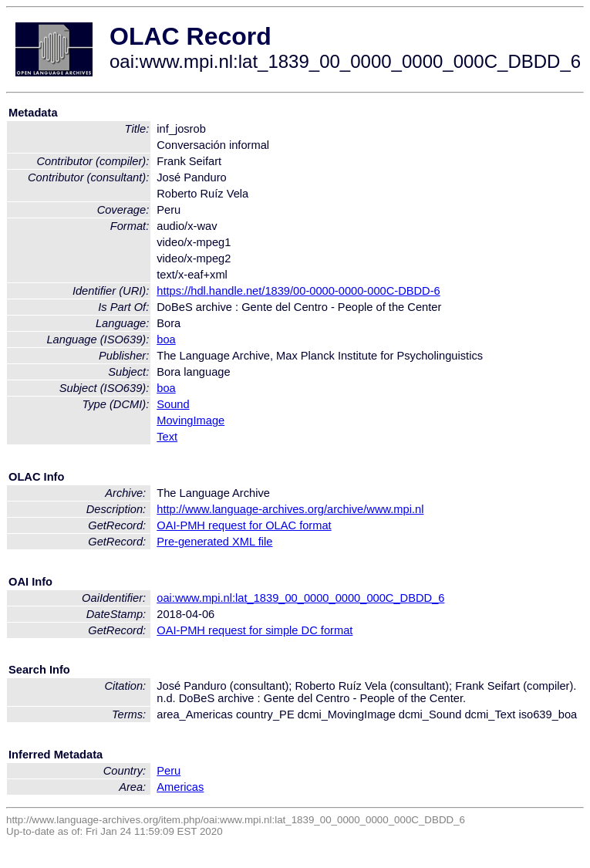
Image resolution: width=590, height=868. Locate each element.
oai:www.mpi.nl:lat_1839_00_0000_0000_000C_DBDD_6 (300, 598)
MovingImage (190, 420)
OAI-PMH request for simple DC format (255, 630)
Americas (180, 787)
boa (166, 339)
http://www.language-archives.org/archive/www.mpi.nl (290, 509)
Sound (173, 404)
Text (167, 437)
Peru (169, 771)
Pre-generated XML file (214, 542)
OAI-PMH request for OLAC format (244, 525)
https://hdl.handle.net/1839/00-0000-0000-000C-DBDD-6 (298, 291)
